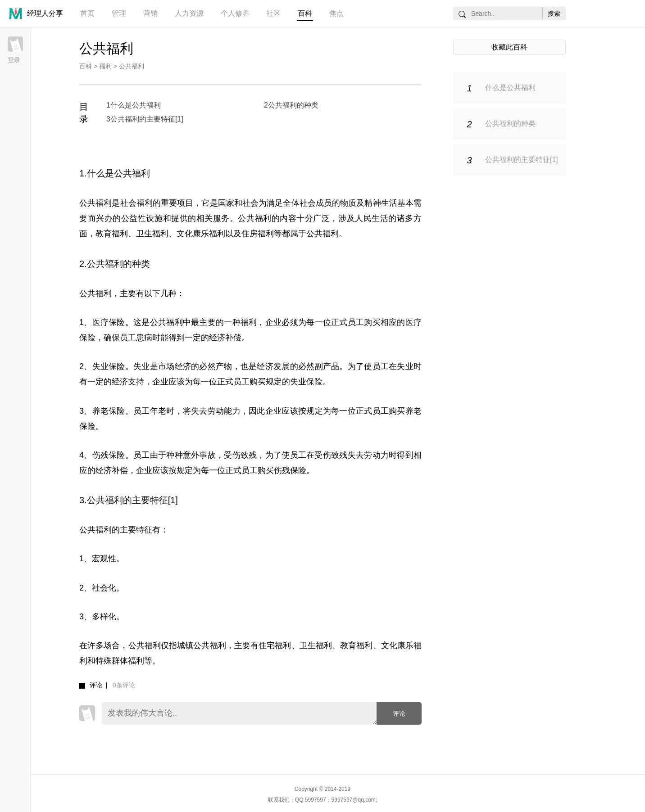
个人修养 (235, 13)
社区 (273, 13)
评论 (399, 713)
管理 (119, 13)
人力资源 (189, 13)
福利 (105, 66)
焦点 (336, 13)
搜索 (554, 14)
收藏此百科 (509, 47)
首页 (87, 13)
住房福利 (258, 234)
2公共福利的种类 (291, 105)
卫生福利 (152, 234)
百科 (305, 13)
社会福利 (136, 203)
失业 (142, 366)
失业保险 (109, 366)
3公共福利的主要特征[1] (145, 119)
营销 (150, 13)
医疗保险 (109, 322)
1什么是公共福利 (134, 105)
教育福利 (112, 234)
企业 (274, 322)
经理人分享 (45, 13)
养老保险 (109, 411)
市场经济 (175, 366)
